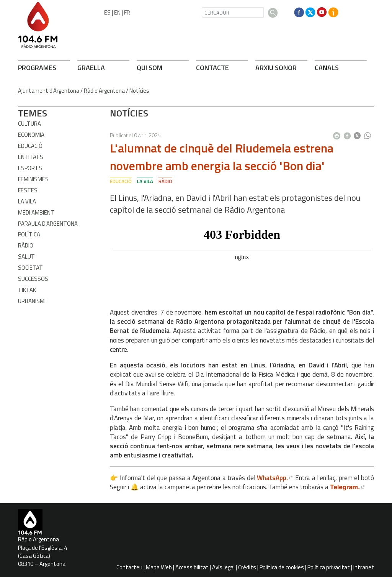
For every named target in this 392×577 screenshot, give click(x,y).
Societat (30, 268)
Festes (28, 190)
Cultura (29, 124)
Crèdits (247, 567)
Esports (30, 168)
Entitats (31, 157)
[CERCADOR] (233, 12)
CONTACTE (212, 68)
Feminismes (33, 179)
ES (107, 12)
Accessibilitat (192, 567)
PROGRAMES (37, 68)
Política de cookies (282, 567)
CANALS (327, 68)
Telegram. (345, 487)
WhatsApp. (272, 478)
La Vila (27, 201)
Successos (33, 279)
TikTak (27, 290)
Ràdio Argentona (104, 91)
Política (29, 234)
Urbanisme (33, 301)
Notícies (139, 91)
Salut (26, 257)
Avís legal (223, 567)
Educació (30, 146)
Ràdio (26, 245)
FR (127, 12)
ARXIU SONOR (276, 68)
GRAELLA (91, 68)
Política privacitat (329, 567)
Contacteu (129, 567)
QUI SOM (149, 68)
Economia (31, 135)
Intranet (364, 567)
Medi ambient (36, 212)
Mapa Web (159, 567)
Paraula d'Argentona (48, 224)
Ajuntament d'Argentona (49, 91)
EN (117, 12)
